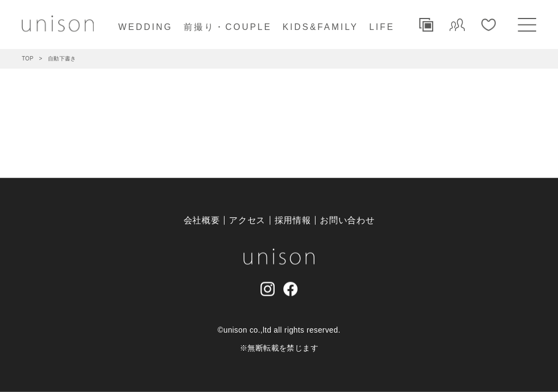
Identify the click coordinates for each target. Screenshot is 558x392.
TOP (28, 59)
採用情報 (293, 220)
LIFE (382, 27)
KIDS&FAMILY (321, 27)
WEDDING (145, 27)
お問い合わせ (347, 220)
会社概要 (202, 220)
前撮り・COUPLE (228, 27)
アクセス (247, 220)
